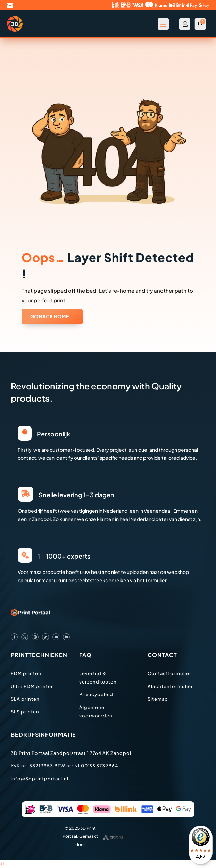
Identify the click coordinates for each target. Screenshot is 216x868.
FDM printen (26, 673)
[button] (2, 864)
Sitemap (158, 699)
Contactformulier (169, 673)
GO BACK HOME (49, 316)
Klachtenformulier (170, 686)
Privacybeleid (96, 694)
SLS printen (25, 712)
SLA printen (25, 699)
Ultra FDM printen (32, 686)
